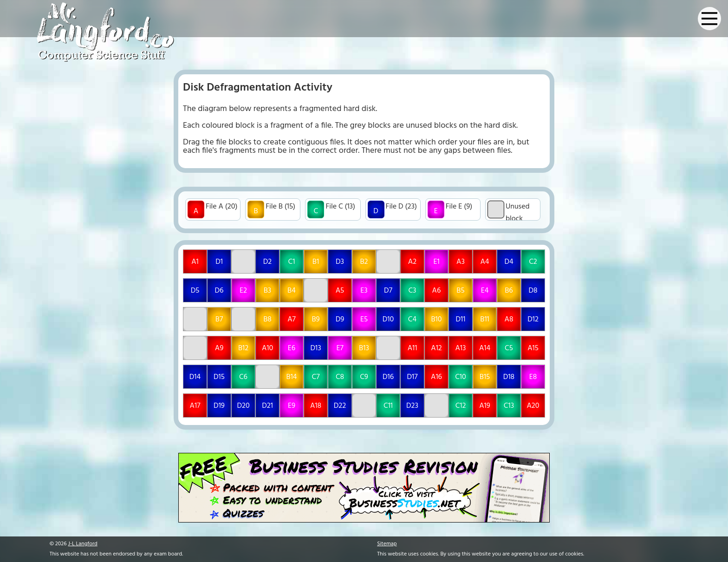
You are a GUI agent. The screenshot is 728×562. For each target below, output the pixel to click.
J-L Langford (83, 544)
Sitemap (387, 544)
